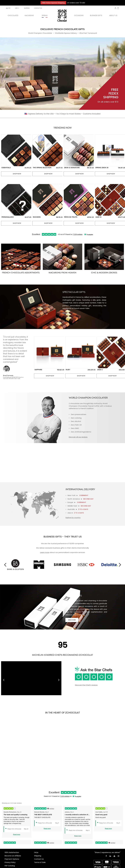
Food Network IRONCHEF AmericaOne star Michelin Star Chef (13, 378)
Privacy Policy (10, 862)
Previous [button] (5, 565)
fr (10, 8)
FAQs (36, 852)
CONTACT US (38, 8)
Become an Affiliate (13, 856)
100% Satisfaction (12, 852)
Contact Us (39, 859)
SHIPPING (27, 8)
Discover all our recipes (78, 437)
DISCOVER (72, 620)
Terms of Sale (40, 862)
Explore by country (73, 518)
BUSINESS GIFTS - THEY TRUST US (63, 537)
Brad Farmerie (8, 376)
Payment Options (12, 859)
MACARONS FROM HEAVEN (62, 273)
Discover (66, 313)
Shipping (38, 856)
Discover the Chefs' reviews (86, 685)
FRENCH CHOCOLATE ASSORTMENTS (21, 273)
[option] (34, 565)
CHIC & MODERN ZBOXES (104, 273)
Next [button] (120, 565)
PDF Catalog (10, 866)
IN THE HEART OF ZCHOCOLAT (63, 713)
